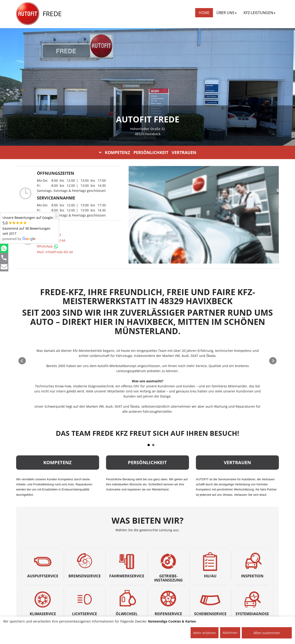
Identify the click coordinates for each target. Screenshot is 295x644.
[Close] (56, 216)
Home (204, 13)
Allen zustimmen (267, 633)
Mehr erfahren (205, 633)
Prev (22, 361)
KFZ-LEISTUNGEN (260, 13)
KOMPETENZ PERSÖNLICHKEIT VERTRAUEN (148, 152)
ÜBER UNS (227, 13)
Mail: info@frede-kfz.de (55, 252)
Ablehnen (230, 633)
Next (273, 361)
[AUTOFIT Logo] (28, 14)
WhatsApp (48, 246)
